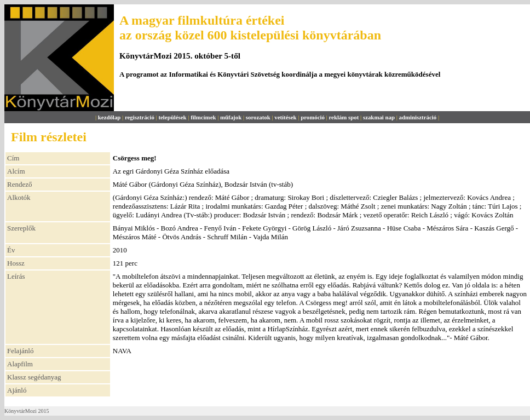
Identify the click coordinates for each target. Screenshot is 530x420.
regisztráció (140, 117)
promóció (313, 117)
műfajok (231, 117)
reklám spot (344, 117)
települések (172, 117)
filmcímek (203, 117)
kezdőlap (110, 117)
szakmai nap (379, 117)
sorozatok (258, 117)
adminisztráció (418, 117)
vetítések (285, 117)
